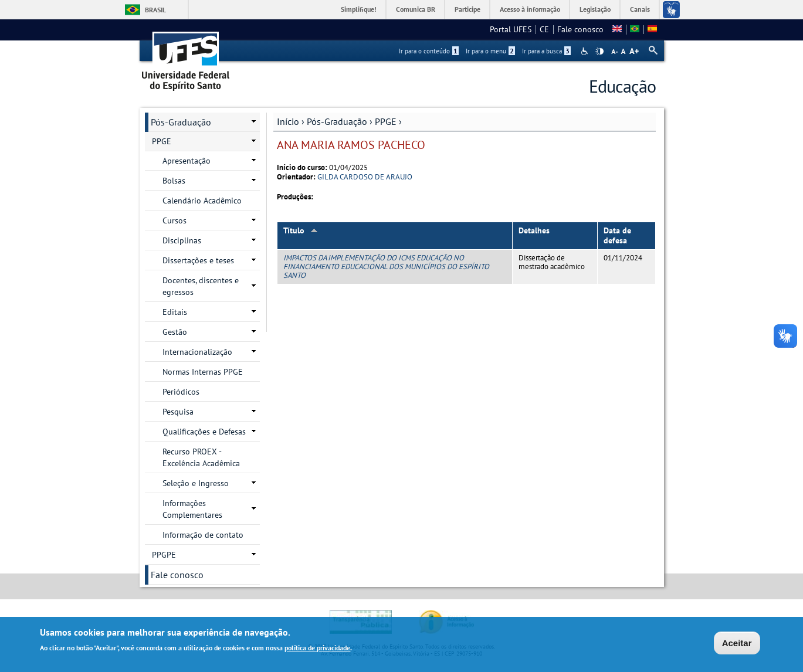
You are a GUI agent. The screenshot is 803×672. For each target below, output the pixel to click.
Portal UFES (511, 29)
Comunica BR (416, 9)
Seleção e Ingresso (196, 483)
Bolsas (174, 181)
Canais (640, 9)
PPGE (386, 121)
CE (544, 29)
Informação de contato (203, 535)
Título (301, 230)
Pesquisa (178, 412)
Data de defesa (617, 235)
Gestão (175, 332)
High (599, 52)
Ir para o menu (490, 51)
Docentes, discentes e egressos (201, 286)
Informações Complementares (192, 509)
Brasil (155, 10)
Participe (467, 9)
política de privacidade (317, 649)
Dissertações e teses (198, 260)
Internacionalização (197, 352)
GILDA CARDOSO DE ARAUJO (365, 177)
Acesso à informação (530, 9)
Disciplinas (182, 240)
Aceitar (737, 644)
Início (288, 121)
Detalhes (534, 230)
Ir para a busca (546, 51)
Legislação (595, 9)
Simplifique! (359, 9)
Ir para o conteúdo (429, 51)
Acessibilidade (586, 51)
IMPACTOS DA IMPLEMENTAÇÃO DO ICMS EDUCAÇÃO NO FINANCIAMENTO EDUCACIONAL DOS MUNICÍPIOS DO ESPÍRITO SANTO (386, 267)
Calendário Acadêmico (202, 201)
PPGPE (164, 555)
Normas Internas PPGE (203, 372)
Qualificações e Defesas (204, 432)
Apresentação (187, 161)
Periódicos (181, 392)
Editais (175, 312)
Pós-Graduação (337, 121)
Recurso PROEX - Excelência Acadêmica (201, 457)
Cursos (175, 220)
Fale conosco (580, 29)
